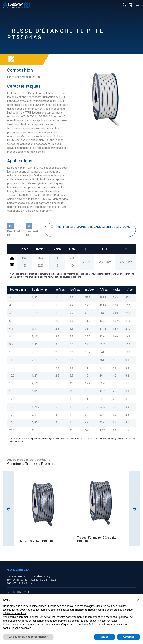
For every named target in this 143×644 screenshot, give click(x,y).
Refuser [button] (105, 637)
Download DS (13, 231)
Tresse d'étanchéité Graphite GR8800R (97, 539)
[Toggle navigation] (137, 5)
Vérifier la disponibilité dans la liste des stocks (90, 227)
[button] (138, 600)
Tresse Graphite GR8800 (36, 541)
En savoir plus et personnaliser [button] (28, 637)
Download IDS (32, 231)
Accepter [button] (128, 637)
